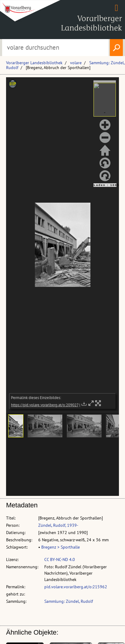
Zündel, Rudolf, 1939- (58, 525)
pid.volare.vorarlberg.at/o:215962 (76, 587)
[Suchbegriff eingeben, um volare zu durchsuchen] (55, 48)
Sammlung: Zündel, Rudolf (69, 601)
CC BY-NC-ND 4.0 (60, 559)
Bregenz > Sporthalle (61, 547)
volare (76, 63)
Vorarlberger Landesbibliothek (34, 63)
